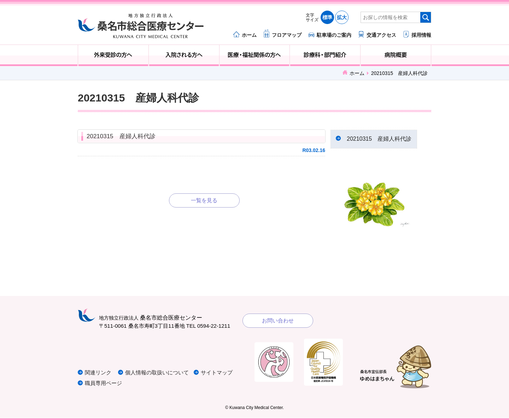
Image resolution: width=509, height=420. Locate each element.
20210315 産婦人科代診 (121, 136)
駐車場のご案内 (334, 35)
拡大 (342, 17)
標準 (327, 17)
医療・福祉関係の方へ (255, 56)
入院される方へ (184, 56)
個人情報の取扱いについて (157, 372)
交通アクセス (381, 35)
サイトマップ (217, 372)
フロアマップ (287, 35)
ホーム (249, 35)
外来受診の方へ (113, 56)
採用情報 (421, 35)
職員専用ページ (103, 383)
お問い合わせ (278, 320)
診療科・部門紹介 (325, 56)
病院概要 (396, 56)
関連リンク (98, 372)
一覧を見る (204, 200)
